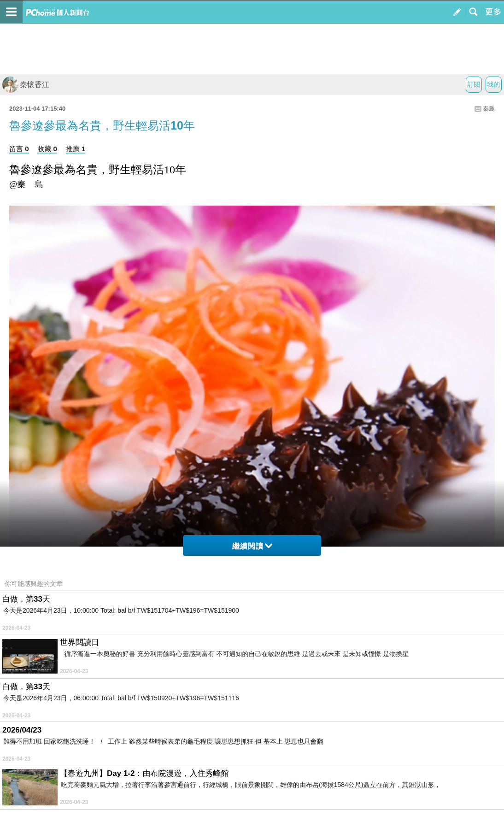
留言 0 (19, 149)
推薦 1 (76, 149)
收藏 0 (47, 149)
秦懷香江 (26, 85)
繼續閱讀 (252, 546)
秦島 (489, 109)
